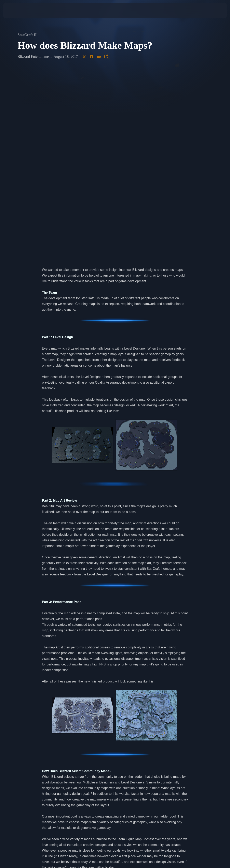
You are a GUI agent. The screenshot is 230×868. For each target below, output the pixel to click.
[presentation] (15, 11)
